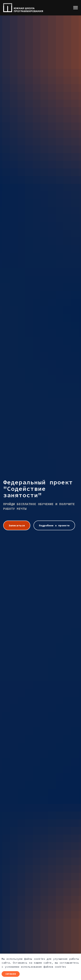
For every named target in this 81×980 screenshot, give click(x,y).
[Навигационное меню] (76, 8)
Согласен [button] (11, 974)
